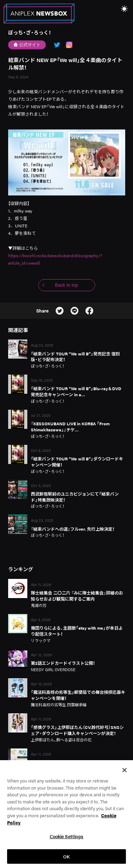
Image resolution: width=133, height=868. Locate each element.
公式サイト (27, 45)
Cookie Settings (67, 840)
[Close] (124, 774)
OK (66, 860)
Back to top (66, 285)
